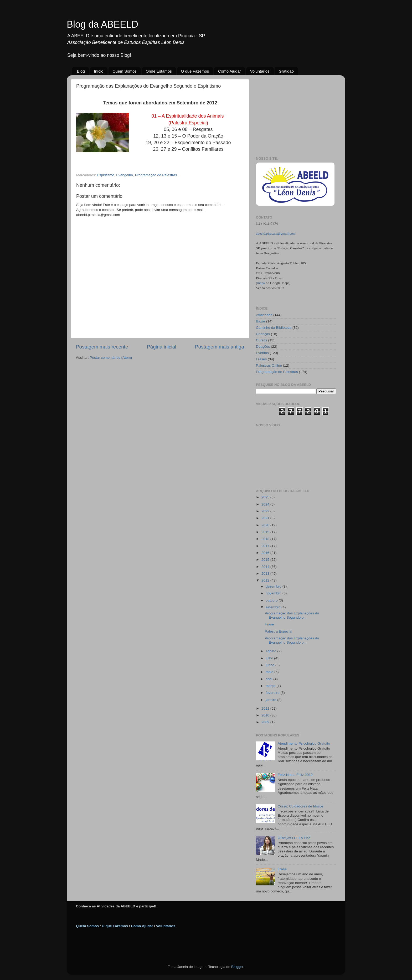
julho (270, 658)
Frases (261, 359)
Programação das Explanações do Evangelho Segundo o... (292, 615)
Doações (263, 347)
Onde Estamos (159, 71)
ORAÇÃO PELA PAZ (294, 838)
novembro (274, 593)
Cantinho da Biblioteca (274, 328)
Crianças (263, 334)
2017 (266, 546)
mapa (261, 283)
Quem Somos (125, 71)
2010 (266, 715)
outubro (272, 600)
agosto (271, 651)
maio (270, 672)
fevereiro (273, 693)
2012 (266, 580)
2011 (266, 708)
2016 (266, 553)
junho (271, 665)
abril (269, 679)
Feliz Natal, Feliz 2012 (295, 775)
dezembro (274, 586)
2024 (266, 504)
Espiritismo (106, 175)
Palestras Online (269, 365)
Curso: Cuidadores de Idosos (300, 806)
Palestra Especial (279, 631)
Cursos (262, 340)
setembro (274, 607)
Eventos (262, 353)
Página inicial (161, 347)
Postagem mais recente (102, 347)
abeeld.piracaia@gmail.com (276, 233)
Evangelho (125, 175)
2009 (266, 722)
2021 (266, 518)
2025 (266, 497)
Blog (81, 71)
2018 (266, 539)
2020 (266, 525)
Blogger (237, 967)
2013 (266, 574)
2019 (266, 532)
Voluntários (260, 71)
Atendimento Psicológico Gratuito (304, 743)
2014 (266, 567)
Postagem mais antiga (220, 347)
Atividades (264, 315)
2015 (266, 560)
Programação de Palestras (156, 175)
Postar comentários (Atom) (111, 358)
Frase (269, 624)
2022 (266, 511)
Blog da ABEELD (102, 24)
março (271, 686)
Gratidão (286, 71)
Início (99, 71)
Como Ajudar (230, 71)
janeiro (271, 700)
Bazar (261, 321)
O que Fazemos (195, 71)
